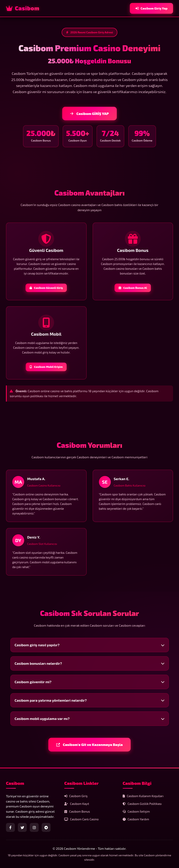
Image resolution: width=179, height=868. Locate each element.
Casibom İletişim (136, 811)
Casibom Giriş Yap (151, 8)
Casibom (23, 8)
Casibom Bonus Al (133, 288)
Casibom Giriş (76, 796)
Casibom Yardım (136, 819)
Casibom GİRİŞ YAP (89, 114)
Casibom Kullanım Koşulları (143, 796)
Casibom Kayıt (77, 804)
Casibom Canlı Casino (81, 819)
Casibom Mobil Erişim (46, 367)
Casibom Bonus (77, 811)
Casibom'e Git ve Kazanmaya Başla (89, 745)
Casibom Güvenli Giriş (46, 288)
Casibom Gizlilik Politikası (142, 804)
